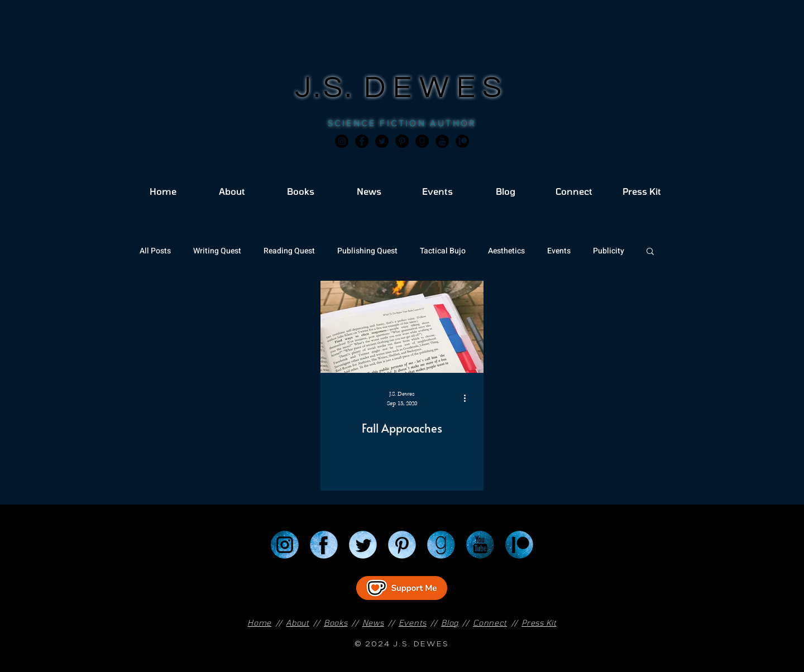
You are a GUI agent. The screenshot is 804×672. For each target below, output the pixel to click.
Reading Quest (289, 251)
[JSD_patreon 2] (462, 141)
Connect (490, 623)
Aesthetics (506, 251)
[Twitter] (382, 141)
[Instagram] (342, 141)
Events (559, 251)
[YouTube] (480, 545)
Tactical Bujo (443, 251)
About (298, 623)
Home (259, 623)
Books (336, 623)
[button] (650, 252)
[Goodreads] (422, 141)
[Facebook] (362, 141)
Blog (450, 623)
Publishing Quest (367, 251)
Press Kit (539, 623)
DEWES (437, 88)
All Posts (155, 251)
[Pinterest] (402, 141)
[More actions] (468, 398)
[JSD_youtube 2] (442, 141)
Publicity (609, 251)
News (373, 623)
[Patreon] (519, 545)
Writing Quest (217, 251)
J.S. (330, 88)
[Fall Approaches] (402, 327)
